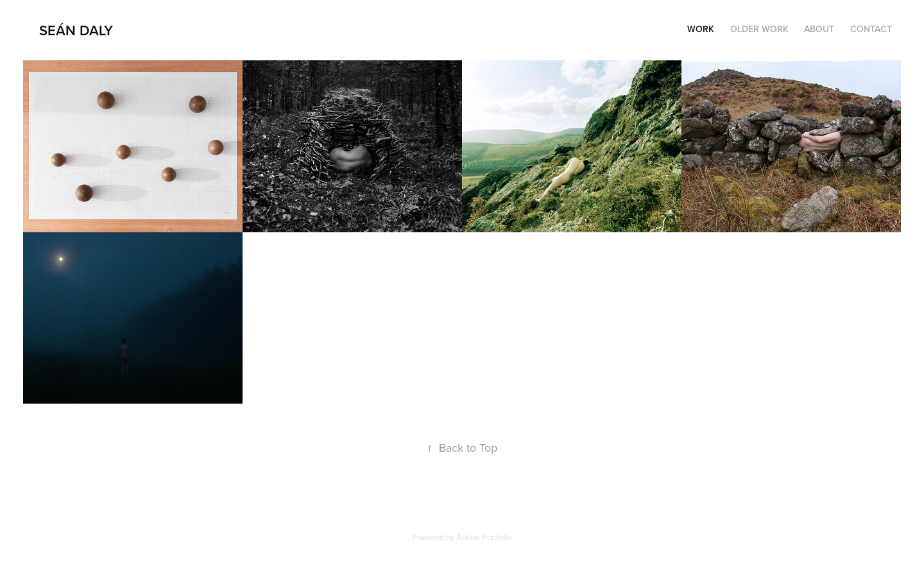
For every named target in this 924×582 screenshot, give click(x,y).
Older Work (759, 29)
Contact (871, 29)
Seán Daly (76, 30)
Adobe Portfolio (484, 537)
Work (701, 29)
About (819, 29)
